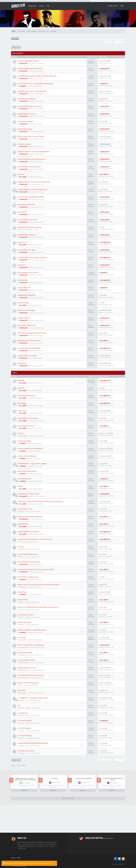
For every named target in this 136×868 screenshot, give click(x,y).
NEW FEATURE (23, 524)
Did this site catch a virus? (27, 668)
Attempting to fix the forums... (29, 494)
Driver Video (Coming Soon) (28, 577)
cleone (103, 441)
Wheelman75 (24, 662)
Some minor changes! (26, 121)
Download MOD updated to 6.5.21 (30, 106)
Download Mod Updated (27, 235)
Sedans (103, 584)
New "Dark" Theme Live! (27, 325)
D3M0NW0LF (105, 310)
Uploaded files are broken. (27, 356)
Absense (21, 174)
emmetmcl (23, 655)
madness (23, 86)
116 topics (108, 42)
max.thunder (105, 91)
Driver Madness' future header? (29, 562)
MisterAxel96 (24, 678)
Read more (49, 863)
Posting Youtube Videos (26, 660)
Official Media (32, 6)
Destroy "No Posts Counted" (28, 683)
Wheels (103, 99)
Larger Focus (22, 242)
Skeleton (103, 471)
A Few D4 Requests (25, 728)
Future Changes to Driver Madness (30, 448)
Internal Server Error (25, 509)
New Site (21, 388)
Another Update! (24, 318)
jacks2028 (23, 640)
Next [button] (122, 42)
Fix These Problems (25, 721)
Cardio (22, 549)
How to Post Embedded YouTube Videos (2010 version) (38, 607)
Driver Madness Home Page (28, 418)
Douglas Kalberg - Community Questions (33, 189)
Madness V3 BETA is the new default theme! (34, 152)
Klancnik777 (105, 76)
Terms (19, 858)
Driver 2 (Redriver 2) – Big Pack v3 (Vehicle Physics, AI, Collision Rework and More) (25, 780)
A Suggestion (23, 713)
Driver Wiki (22, 690)
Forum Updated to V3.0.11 (27, 220)
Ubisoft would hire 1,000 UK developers (32, 630)
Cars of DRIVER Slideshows (27, 554)
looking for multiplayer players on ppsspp (113, 779)
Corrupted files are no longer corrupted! (32, 257)
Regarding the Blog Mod (27, 295)
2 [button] (116, 42)
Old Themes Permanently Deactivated (32, 333)
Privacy (13, 858)
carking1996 (104, 411)
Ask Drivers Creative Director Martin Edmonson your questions (41, 501)
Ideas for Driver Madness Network (30, 516)
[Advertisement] (68, 819)
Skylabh (103, 272)
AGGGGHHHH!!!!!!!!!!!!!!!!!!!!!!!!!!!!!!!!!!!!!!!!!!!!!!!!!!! (33, 743)
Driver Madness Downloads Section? (31, 675)
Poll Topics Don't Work (26, 751)
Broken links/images (25, 129)
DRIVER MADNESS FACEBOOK (28, 532)
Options (101, 760)
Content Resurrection (26, 615)
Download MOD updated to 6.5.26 (30, 68)
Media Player (22, 592)
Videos (20, 486)
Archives (15, 38)
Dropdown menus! (24, 144)
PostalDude (104, 61)
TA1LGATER (104, 592)
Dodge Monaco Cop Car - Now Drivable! (32, 91)
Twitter (20, 433)
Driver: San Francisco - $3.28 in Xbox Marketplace (35, 84)
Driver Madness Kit (24, 479)
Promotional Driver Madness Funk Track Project (35, 539)
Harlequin (104, 637)
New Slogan (22, 403)
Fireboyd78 (23, 63)
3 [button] (119, 42)
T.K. (21, 230)
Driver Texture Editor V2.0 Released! (31, 645)
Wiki (48, 6)
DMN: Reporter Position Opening (30, 227)
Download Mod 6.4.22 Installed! (29, 348)
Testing (21, 547)
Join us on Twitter (99, 838)
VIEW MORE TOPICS (68, 798)
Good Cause (22, 411)
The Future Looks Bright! (27, 99)
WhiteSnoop (105, 144)
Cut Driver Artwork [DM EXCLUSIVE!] (31, 197)
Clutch (103, 295)
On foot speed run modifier (84, 778)
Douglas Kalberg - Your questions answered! (34, 182)
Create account (113, 6)
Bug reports (22, 363)
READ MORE (24, 790)
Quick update (23, 280)
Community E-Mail (24, 441)
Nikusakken (24, 436)
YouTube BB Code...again (27, 250)
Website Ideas (23, 600)
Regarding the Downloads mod (29, 341)
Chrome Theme (23, 303)
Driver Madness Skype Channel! (29, 167)
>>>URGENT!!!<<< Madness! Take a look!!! (33, 698)
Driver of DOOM (106, 433)
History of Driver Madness (27, 456)
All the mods (54, 778)
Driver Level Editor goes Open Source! (32, 159)
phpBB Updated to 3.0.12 (27, 114)
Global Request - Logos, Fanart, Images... (33, 464)
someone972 (24, 647)
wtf (19, 705)
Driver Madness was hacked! (28, 273)
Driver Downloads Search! (27, 471)
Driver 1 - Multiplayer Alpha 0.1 (29, 61)
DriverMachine (105, 698)
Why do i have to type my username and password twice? (39, 585)
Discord (42, 6)
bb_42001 (23, 177)
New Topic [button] (16, 47)
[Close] (55, 863)
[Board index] (13, 31)
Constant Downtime (25, 653)
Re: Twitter (22, 637)
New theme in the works (27, 205)
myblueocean (105, 456)
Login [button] (122, 6)
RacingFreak (105, 242)
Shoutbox (21, 265)
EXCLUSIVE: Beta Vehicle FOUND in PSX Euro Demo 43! (37, 76)
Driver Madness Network (27, 396)
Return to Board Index (18, 766)
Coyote (103, 121)
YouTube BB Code (24, 288)
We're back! (22, 212)
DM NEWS (21, 380)
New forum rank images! (27, 310)
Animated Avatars (24, 622)
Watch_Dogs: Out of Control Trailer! (31, 136)
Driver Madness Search (26, 426)
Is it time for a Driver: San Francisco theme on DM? (36, 569)
